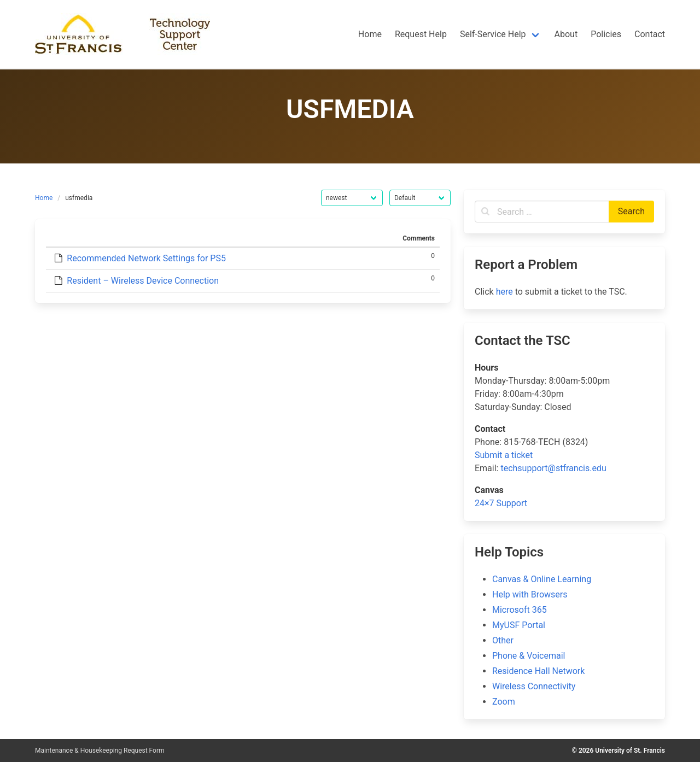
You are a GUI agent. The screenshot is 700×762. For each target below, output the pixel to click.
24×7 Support (501, 503)
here (504, 292)
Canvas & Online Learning (542, 579)
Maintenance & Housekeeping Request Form (100, 751)
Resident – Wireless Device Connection (143, 281)
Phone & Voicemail (529, 656)
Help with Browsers (530, 594)
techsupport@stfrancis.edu (553, 468)
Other (503, 640)
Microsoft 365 (520, 610)
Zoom (504, 702)
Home (44, 198)
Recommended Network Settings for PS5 (146, 258)
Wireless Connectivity (534, 686)
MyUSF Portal (519, 625)
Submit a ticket (504, 455)
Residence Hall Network (538, 671)
